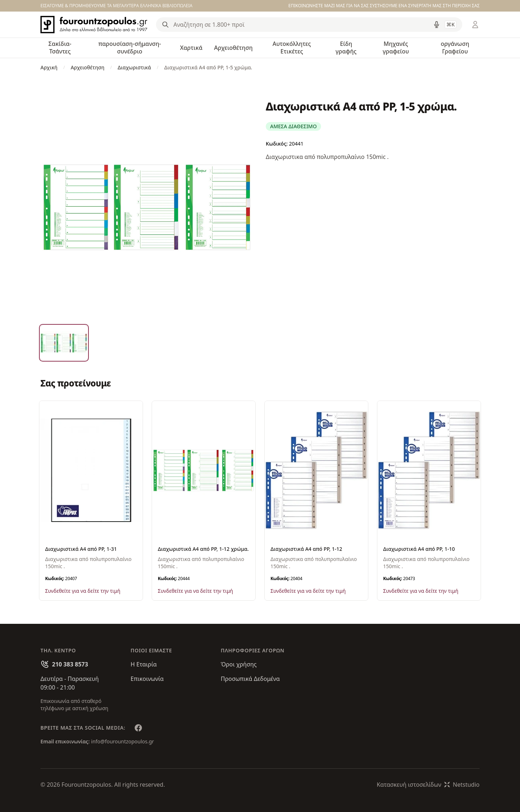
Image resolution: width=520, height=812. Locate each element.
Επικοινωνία (147, 679)
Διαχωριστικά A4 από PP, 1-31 (81, 549)
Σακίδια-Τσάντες (60, 47)
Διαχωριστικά (135, 67)
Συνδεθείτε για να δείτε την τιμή (83, 591)
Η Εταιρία (144, 664)
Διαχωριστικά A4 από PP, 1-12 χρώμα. (203, 549)
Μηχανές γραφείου (396, 47)
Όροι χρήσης (239, 664)
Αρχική (49, 67)
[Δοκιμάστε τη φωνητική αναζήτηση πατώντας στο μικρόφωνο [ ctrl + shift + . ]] (437, 25)
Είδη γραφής (346, 47)
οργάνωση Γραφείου (455, 47)
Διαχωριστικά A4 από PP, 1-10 (419, 549)
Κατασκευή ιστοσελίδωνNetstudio (428, 785)
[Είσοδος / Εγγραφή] (475, 25)
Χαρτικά (191, 48)
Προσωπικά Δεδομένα (250, 679)
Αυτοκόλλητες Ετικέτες (292, 47)
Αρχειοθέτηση (233, 48)
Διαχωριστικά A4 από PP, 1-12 (306, 549)
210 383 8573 (70, 664)
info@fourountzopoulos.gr (122, 741)
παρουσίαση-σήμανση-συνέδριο (130, 47)
